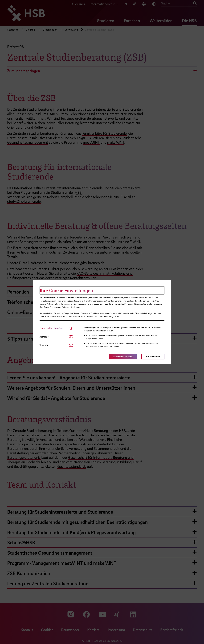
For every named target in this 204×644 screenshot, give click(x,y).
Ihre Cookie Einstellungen (66, 290)
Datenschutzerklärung (71, 307)
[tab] (54, 328)
